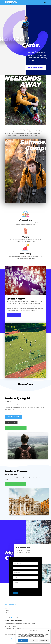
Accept (23, 640)
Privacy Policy (9, 638)
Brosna (13, 618)
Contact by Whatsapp (15, 484)
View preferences (44, 640)
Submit (15, 593)
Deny (33, 640)
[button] (48, 630)
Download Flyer (14, 417)
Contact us (14, 315)
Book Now (11, 422)
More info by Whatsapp (16, 428)
